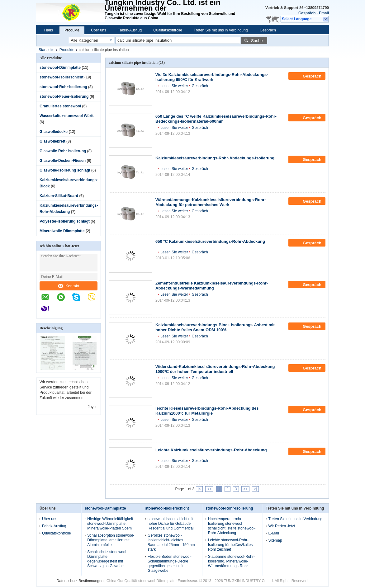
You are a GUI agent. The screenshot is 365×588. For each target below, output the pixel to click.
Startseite (47, 50)
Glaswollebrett (52, 141)
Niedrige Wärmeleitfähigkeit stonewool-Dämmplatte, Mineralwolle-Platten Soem (110, 524)
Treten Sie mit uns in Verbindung (221, 30)
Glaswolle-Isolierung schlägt (65, 170)
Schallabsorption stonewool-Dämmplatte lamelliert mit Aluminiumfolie (111, 540)
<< (209, 489)
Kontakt (69, 286)
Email (324, 13)
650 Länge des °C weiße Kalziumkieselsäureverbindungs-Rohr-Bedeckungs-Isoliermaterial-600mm (216, 119)
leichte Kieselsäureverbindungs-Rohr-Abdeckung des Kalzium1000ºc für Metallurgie (207, 411)
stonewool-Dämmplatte (60, 68)
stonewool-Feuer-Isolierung (64, 96)
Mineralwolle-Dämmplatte (62, 231)
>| (255, 489)
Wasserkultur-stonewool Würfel (68, 116)
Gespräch (307, 13)
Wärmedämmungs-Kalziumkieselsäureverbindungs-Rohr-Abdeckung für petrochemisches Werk (211, 202)
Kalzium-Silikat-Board (59, 196)
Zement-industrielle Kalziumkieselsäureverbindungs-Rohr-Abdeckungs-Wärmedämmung (212, 286)
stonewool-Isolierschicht (62, 77)
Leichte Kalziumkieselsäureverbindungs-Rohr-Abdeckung (211, 450)
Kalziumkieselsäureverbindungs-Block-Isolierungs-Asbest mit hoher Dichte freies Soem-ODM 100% (215, 327)
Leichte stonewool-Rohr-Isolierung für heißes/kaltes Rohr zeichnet (230, 545)
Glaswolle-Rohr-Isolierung (63, 151)
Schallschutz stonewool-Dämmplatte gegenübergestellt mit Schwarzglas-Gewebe (107, 559)
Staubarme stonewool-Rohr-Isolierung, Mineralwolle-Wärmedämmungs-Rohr (231, 561)
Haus (49, 30)
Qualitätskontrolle (168, 30)
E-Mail (274, 533)
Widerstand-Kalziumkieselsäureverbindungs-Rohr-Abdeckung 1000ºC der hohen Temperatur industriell (215, 369)
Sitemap (275, 540)
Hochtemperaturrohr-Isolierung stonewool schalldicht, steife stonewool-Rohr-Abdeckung (232, 526)
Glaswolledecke (54, 132)
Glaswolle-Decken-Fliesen (63, 161)
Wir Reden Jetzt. (282, 526)
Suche (257, 41)
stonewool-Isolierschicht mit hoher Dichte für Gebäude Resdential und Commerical (171, 524)
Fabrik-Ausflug (130, 30)
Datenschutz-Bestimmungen (80, 581)
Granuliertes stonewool (60, 106)
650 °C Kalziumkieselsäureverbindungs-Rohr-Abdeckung (210, 241)
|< (199, 489)
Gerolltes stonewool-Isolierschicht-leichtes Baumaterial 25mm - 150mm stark (171, 542)
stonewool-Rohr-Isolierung (63, 87)
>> (245, 489)
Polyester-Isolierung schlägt (65, 221)
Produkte (72, 30)
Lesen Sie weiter (174, 86)
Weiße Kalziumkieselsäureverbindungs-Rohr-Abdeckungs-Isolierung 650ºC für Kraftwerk (212, 77)
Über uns (99, 30)
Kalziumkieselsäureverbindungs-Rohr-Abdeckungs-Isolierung (215, 158)
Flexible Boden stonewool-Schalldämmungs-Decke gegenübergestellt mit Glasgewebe (170, 564)
